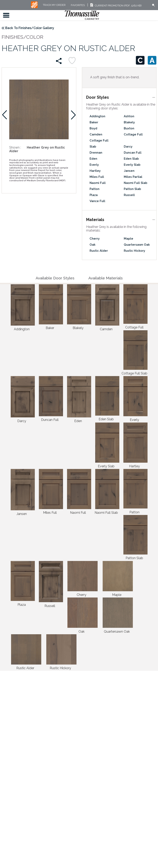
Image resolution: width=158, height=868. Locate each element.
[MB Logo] (34, 7)
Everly (94, 165)
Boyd (93, 128)
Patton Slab (132, 189)
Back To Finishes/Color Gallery (30, 28)
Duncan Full (133, 153)
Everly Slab (132, 165)
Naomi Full (98, 183)
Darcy (128, 147)
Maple (129, 239)
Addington (97, 116)
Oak (92, 245)
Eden (93, 159)
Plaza (94, 195)
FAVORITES (78, 5)
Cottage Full (133, 134)
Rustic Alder (99, 251)
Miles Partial (133, 177)
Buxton (129, 128)
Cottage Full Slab (99, 144)
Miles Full (97, 177)
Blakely (129, 122)
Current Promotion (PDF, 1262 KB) (115, 6)
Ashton (129, 116)
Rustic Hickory (134, 251)
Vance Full (97, 201)
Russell (129, 195)
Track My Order (54, 5)
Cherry (95, 239)
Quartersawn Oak (137, 245)
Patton (94, 189)
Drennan (96, 153)
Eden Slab (131, 159)
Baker (94, 122)
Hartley (95, 171)
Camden (96, 134)
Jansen (129, 171)
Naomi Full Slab (136, 183)
